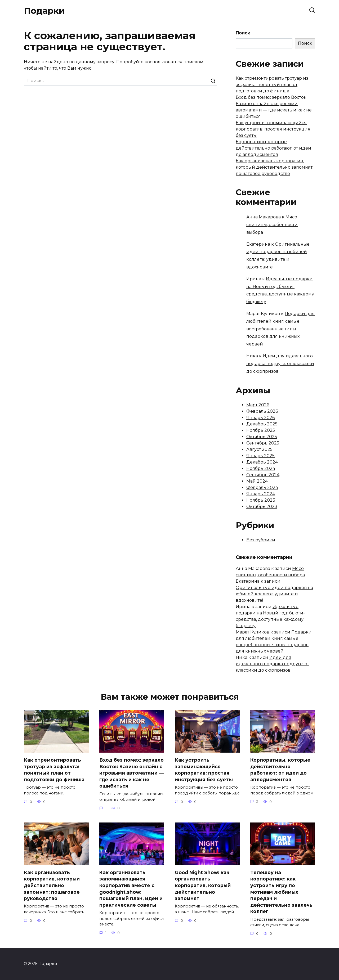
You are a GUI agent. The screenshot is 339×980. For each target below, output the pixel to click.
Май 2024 (257, 481)
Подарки (44, 11)
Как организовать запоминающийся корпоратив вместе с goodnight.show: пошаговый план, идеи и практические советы (131, 889)
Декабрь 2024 (262, 462)
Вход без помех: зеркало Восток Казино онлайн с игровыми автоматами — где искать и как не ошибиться (131, 773)
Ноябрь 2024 (261, 468)
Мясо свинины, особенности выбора (272, 225)
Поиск (243, 33)
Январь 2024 (261, 494)
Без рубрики (261, 540)
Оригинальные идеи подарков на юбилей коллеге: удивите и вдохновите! (274, 594)
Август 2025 (259, 449)
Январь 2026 (260, 418)
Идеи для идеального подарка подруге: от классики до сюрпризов (280, 364)
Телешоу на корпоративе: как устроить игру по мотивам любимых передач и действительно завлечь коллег (281, 892)
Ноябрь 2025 (261, 430)
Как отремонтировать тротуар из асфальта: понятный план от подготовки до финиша (272, 85)
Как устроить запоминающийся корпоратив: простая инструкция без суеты (273, 129)
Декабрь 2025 (262, 424)
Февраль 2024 (262, 487)
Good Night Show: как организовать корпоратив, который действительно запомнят (203, 885)
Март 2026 (258, 405)
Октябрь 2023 (262, 507)
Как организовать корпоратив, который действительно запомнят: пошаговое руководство (275, 167)
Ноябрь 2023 (261, 500)
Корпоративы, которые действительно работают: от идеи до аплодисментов (273, 148)
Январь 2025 (260, 456)
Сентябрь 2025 (263, 443)
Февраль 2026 (262, 411)
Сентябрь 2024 (263, 475)
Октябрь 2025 (262, 437)
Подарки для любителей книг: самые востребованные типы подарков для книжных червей (280, 329)
